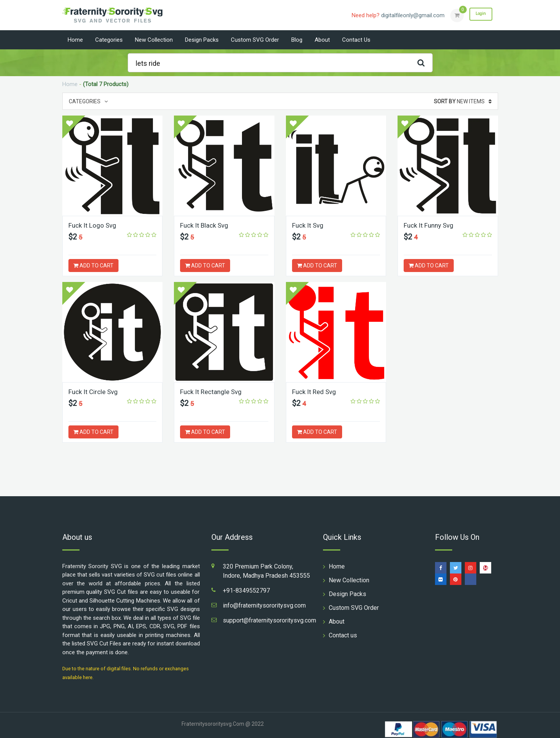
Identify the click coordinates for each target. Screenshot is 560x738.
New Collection (154, 40)
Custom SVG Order (255, 40)
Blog (297, 40)
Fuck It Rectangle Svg (213, 392)
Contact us (356, 40)
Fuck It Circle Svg (95, 392)
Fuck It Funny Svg (430, 225)
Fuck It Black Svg (206, 225)
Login (478, 15)
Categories (109, 40)
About (322, 40)
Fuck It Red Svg (315, 392)
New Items (463, 101)
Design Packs (202, 40)
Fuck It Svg (309, 225)
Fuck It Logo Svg (93, 225)
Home (75, 40)
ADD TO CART (93, 266)
